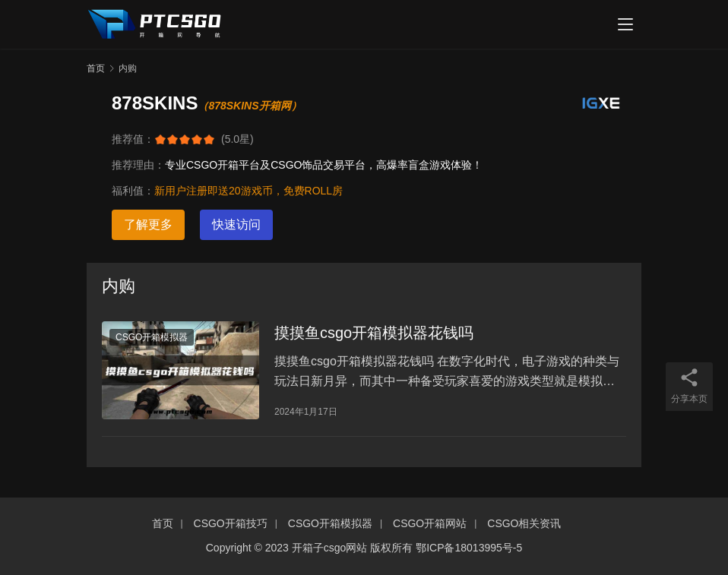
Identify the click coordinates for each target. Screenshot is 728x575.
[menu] (625, 24)
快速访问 (236, 224)
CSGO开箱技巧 (231, 523)
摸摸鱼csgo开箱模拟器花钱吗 (374, 333)
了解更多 (148, 224)
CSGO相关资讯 (524, 523)
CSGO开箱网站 (430, 523)
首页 (96, 68)
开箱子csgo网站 (330, 548)
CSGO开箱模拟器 (152, 337)
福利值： (133, 191)
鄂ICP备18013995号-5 (469, 548)
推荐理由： (138, 165)
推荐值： (133, 139)
